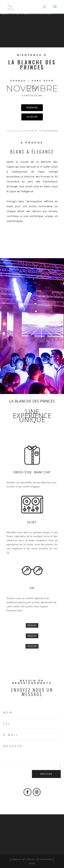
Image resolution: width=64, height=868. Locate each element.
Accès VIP (32, 646)
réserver (32, 108)
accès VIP (32, 117)
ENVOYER (46, 774)
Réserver (32, 625)
